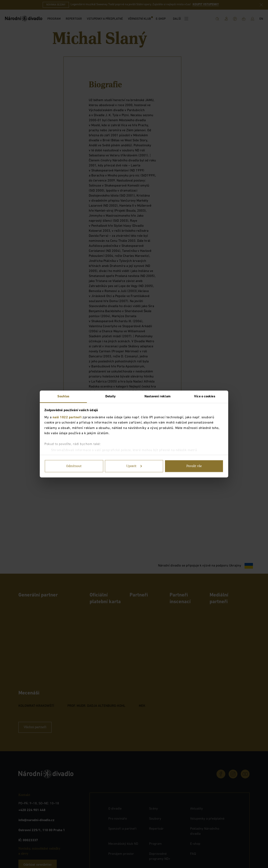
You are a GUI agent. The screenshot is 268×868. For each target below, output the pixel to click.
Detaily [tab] (110, 397)
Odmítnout (74, 466)
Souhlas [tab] (63, 397)
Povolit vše (194, 466)
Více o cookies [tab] (205, 397)
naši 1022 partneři (67, 417)
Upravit (134, 466)
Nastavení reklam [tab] (158, 397)
